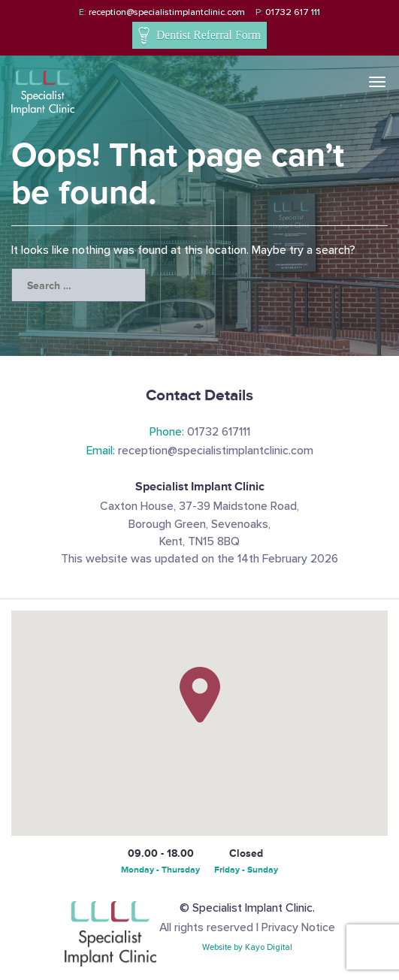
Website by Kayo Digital (247, 947)
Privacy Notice (298, 928)
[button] (200, 695)
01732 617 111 (288, 12)
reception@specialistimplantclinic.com (162, 12)
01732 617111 (200, 432)
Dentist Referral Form (199, 36)
